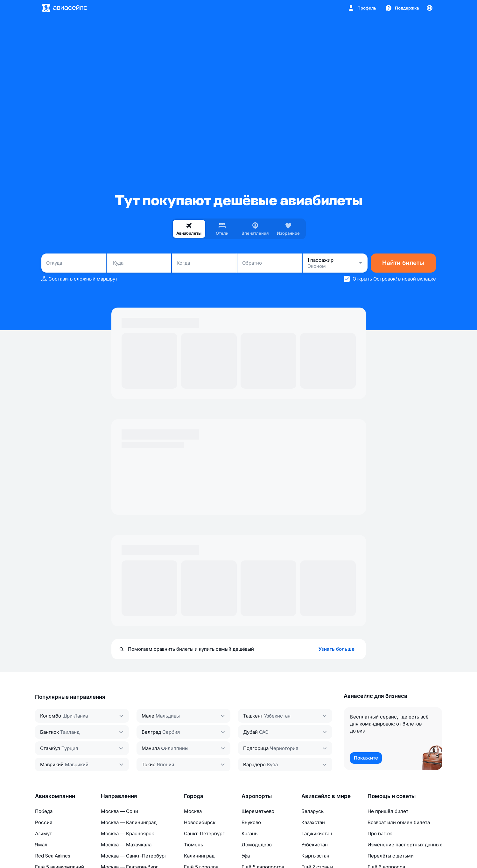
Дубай (250, 732)
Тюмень (193, 845)
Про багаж (380, 833)
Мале (148, 716)
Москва (193, 811)
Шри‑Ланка (75, 716)
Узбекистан (277, 716)
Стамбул (50, 748)
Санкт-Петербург (204, 833)
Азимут (43, 833)
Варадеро (254, 764)
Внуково (251, 822)
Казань (249, 833)
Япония (165, 764)
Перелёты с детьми (391, 856)
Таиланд (70, 732)
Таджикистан (317, 833)
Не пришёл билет (388, 811)
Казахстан (313, 822)
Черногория (284, 748)
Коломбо (51, 716)
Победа (44, 811)
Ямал (41, 845)
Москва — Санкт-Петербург (134, 856)
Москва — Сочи (119, 811)
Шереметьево (258, 811)
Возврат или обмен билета (399, 822)
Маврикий (52, 764)
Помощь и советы (392, 796)
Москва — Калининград (129, 822)
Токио (149, 764)
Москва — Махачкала (126, 845)
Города (194, 796)
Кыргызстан (315, 856)
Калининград (199, 856)
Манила (151, 748)
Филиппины (175, 748)
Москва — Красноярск (127, 833)
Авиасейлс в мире (326, 796)
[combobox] (74, 263)
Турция (70, 748)
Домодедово (257, 845)
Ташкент (253, 716)
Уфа (246, 856)
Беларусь (312, 811)
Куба (272, 764)
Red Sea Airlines (53, 856)
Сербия (171, 732)
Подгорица (256, 748)
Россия (44, 822)
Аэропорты (257, 796)
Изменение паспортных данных (405, 845)
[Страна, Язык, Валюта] (430, 8)
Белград (151, 732)
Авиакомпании (55, 796)
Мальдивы (168, 716)
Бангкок (49, 732)
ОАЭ (264, 732)
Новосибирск (200, 822)
